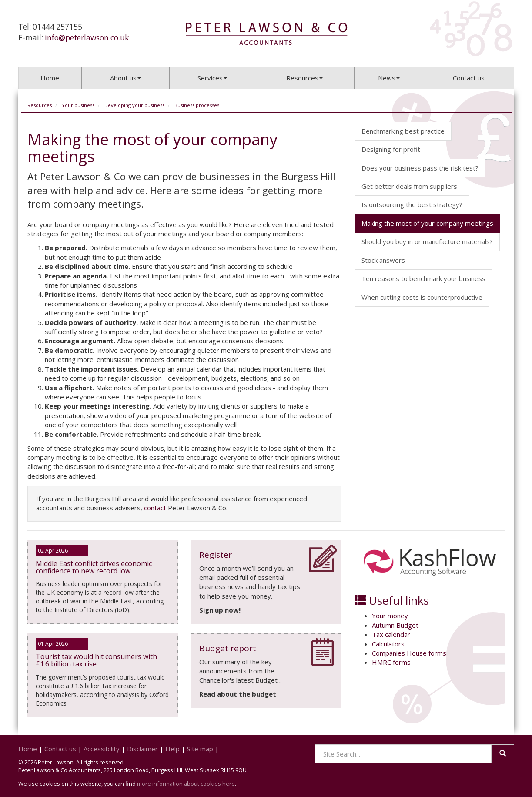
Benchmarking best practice (403, 131)
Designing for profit (391, 149)
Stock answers (383, 260)
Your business (78, 105)
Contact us (469, 78)
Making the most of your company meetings (427, 223)
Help (172, 749)
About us (125, 78)
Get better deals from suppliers (409, 186)
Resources (304, 78)
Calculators (388, 644)
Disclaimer (142, 749)
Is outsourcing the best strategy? (412, 204)
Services (212, 78)
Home (50, 78)
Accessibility (102, 749)
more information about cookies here (186, 784)
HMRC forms (391, 662)
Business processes (197, 105)
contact (155, 508)
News (389, 78)
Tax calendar (391, 634)
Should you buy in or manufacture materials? (427, 241)
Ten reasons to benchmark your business (423, 278)
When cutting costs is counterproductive (422, 297)
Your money (390, 616)
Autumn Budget (395, 625)
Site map (200, 749)
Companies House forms (409, 653)
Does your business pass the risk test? (420, 168)
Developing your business (134, 105)
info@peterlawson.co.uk (87, 38)
